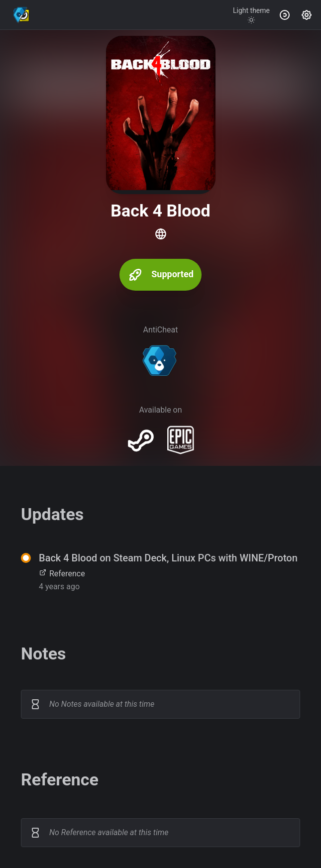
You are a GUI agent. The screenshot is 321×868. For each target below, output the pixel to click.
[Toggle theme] (251, 15)
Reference (62, 574)
